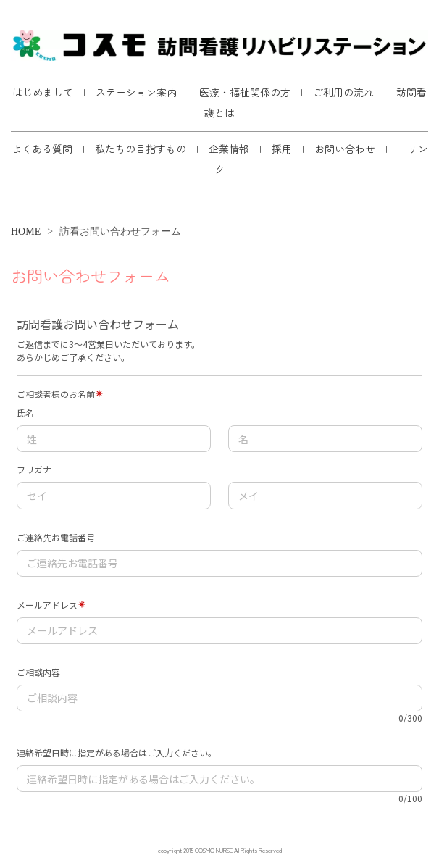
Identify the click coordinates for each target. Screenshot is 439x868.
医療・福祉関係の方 (245, 92)
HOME (26, 231)
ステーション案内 (136, 92)
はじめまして (43, 92)
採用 (282, 149)
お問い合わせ (345, 149)
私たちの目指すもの (141, 149)
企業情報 (229, 149)
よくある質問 (42, 149)
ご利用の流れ (343, 92)
